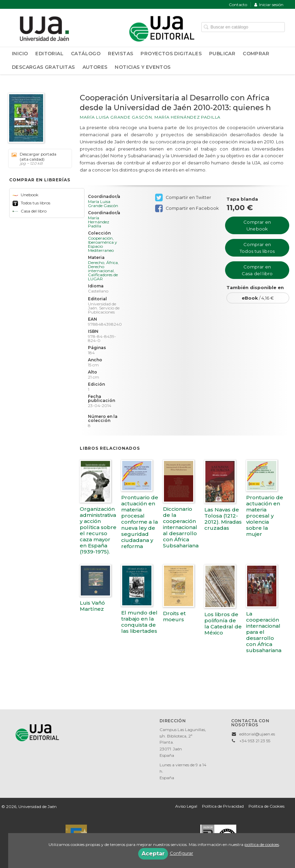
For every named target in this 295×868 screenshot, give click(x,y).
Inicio (20, 54)
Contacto (238, 5)
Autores (95, 67)
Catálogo (86, 54)
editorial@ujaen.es (257, 734)
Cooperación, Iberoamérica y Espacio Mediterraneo (103, 244)
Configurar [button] (181, 853)
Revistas (121, 54)
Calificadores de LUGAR (103, 277)
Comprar (256, 54)
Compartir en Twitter (183, 198)
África (112, 263)
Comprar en (257, 225)
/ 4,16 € (258, 298)
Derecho (96, 263)
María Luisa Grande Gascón (116, 117)
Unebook (25, 195)
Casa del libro (30, 211)
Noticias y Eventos (143, 67)
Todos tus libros (31, 203)
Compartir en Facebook (187, 208)
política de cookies (262, 844)
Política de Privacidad (223, 806)
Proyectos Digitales (171, 54)
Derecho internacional (101, 269)
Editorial (49, 54)
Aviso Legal (186, 806)
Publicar (222, 54)
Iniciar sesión (269, 5)
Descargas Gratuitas (43, 67)
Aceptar (153, 854)
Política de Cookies (266, 806)
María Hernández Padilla (188, 117)
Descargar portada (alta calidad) (38, 159)
